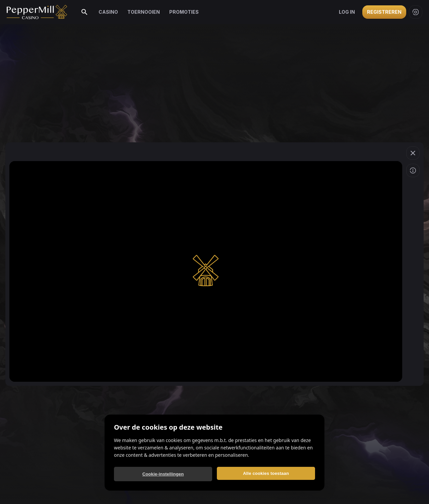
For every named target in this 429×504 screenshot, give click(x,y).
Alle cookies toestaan (266, 473)
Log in (347, 12)
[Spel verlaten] (413, 153)
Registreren (384, 12)
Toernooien (144, 12)
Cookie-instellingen (163, 474)
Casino (108, 12)
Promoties (184, 12)
